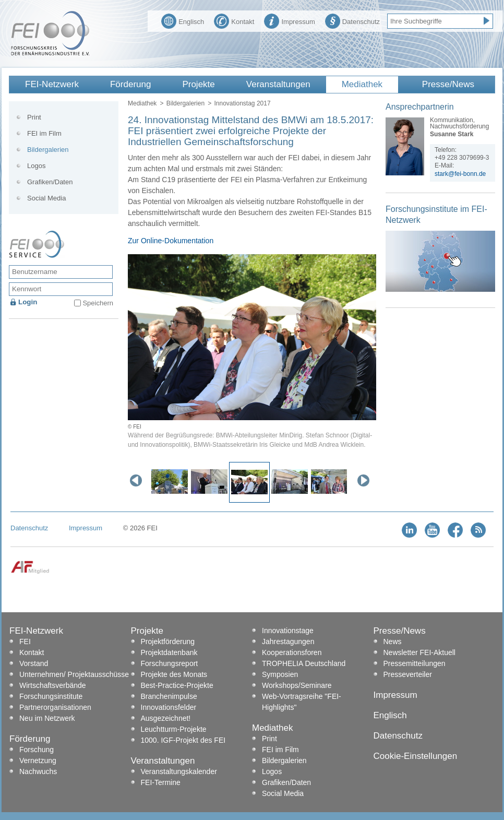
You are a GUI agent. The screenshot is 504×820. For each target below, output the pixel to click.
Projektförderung (168, 641)
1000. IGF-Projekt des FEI (183, 740)
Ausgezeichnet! (166, 718)
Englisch (183, 20)
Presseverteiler (408, 674)
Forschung (37, 750)
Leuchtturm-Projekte (174, 729)
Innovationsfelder (169, 707)
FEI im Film (44, 133)
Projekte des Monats (174, 674)
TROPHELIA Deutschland (304, 663)
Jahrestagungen (288, 641)
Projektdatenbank (169, 652)
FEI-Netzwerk (52, 84)
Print (34, 117)
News (393, 641)
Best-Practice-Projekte (177, 685)
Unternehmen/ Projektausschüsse (74, 674)
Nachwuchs (38, 771)
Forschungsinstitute (51, 696)
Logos (36, 166)
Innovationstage (288, 631)
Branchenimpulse (169, 696)
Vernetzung (38, 760)
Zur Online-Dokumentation (171, 241)
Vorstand (34, 663)
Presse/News (448, 84)
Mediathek (362, 84)
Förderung (130, 84)
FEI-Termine (161, 782)
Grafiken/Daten (50, 182)
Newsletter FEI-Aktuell (419, 652)
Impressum (289, 20)
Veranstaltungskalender (179, 771)
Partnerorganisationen (55, 707)
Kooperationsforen (292, 652)
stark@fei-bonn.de (460, 174)
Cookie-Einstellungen (416, 756)
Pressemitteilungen (415, 663)
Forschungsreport (170, 663)
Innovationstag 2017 (242, 103)
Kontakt (234, 20)
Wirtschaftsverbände (53, 685)
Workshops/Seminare (297, 685)
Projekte (198, 84)
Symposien (280, 674)
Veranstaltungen (278, 84)
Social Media (46, 198)
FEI (25, 641)
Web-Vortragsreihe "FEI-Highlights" (302, 702)
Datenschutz (352, 20)
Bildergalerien (185, 103)
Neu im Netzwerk (47, 718)
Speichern (98, 303)
